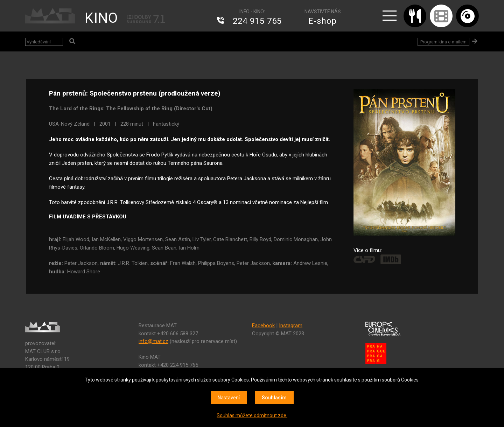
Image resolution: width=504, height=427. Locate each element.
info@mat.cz (153, 341)
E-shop (323, 21)
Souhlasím (274, 398)
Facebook (263, 325)
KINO (101, 18)
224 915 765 (257, 21)
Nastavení (229, 398)
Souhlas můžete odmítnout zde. (252, 415)
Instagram (291, 325)
